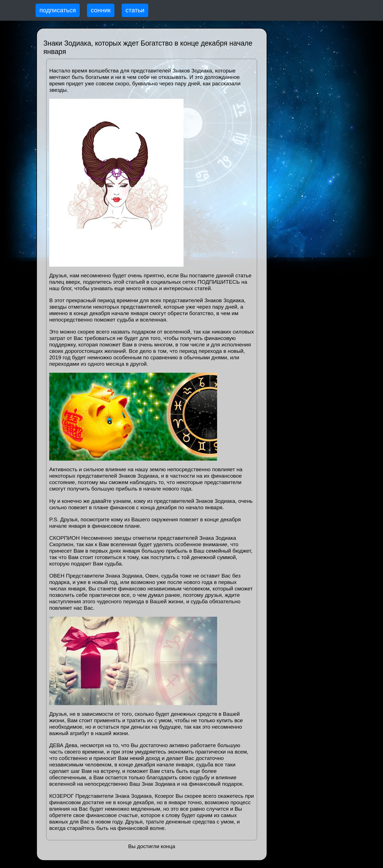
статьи (135, 10)
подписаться (58, 10)
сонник (101, 10)
